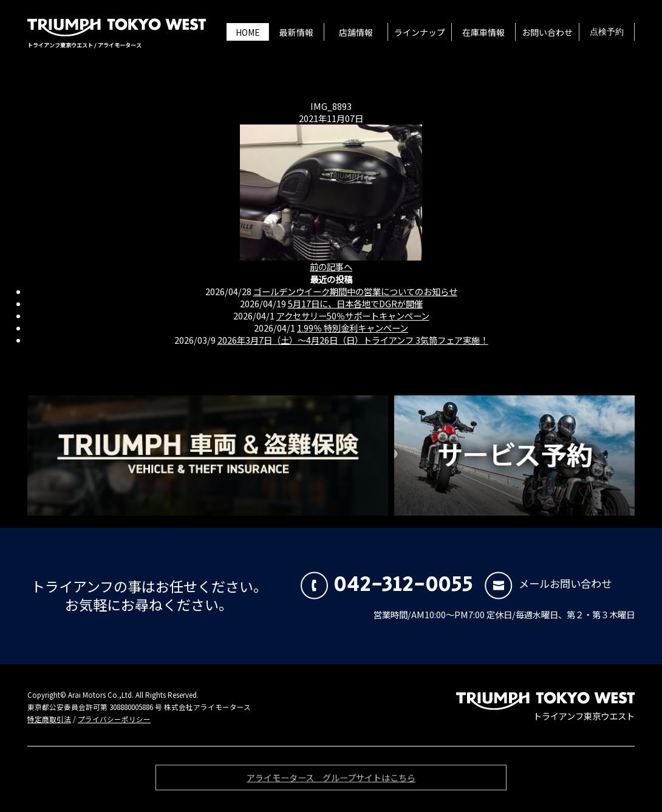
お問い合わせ (547, 32)
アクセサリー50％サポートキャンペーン (353, 316)
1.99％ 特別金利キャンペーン (353, 328)
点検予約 (607, 32)
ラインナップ (420, 32)
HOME (248, 32)
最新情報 (296, 32)
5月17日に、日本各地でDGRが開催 (355, 303)
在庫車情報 (483, 32)
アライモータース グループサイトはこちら (331, 780)
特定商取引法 (49, 719)
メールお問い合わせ (548, 583)
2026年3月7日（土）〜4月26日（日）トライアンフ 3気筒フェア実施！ (353, 340)
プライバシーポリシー (114, 719)
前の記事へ (331, 266)
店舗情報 (356, 32)
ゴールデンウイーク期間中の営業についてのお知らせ (355, 291)
